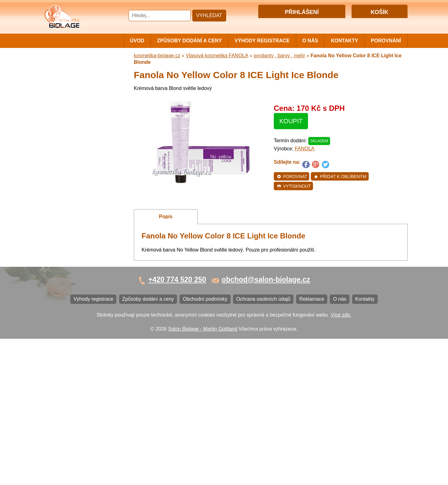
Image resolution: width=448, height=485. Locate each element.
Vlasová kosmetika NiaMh (75, 114)
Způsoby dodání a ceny (189, 41)
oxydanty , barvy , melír (279, 56)
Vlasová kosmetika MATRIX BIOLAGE (77, 91)
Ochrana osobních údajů (74, 330)
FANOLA (305, 149)
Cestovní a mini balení (71, 68)
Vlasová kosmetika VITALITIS (79, 213)
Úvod (137, 41)
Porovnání (386, 41)
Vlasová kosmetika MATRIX (77, 79)
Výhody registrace (262, 41)
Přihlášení (289, 23)
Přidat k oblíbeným (340, 177)
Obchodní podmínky (69, 320)
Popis (166, 217)
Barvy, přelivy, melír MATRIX (78, 104)
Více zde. (341, 461)
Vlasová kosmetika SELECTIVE (82, 223)
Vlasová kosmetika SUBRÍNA (79, 135)
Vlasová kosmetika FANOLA (78, 159)
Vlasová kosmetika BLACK (76, 254)
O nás (310, 41)
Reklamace (59, 340)
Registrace (314, 23)
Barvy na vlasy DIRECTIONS (79, 244)
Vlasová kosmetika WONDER (79, 145)
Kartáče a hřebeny (67, 275)
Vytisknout (294, 186)
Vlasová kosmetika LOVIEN (77, 203)
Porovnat (292, 177)
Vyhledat (209, 15)
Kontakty (344, 41)
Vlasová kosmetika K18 (72, 234)
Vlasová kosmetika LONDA (77, 182)
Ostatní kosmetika (67, 264)
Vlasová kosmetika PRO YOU (79, 193)
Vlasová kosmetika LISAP (75, 125)
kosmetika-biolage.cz (157, 56)
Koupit (291, 121)
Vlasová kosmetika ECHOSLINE (82, 172)
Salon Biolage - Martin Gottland (203, 475)
